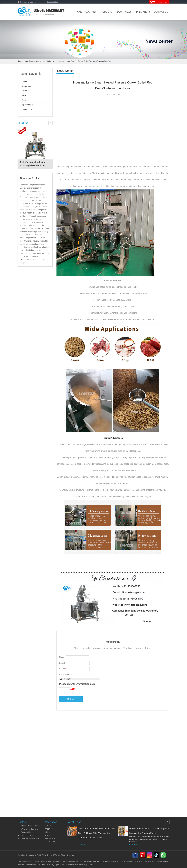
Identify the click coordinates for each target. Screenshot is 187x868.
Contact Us (27, 109)
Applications (143, 12)
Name (62, 657)
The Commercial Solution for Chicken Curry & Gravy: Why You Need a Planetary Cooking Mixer (96, 833)
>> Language (162, 2)
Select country (65, 675)
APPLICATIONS (50, 838)
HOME (79, 12)
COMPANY (49, 826)
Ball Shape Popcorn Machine (119, 861)
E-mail (62, 663)
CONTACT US (161, 12)
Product (26, 91)
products (106, 12)
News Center (29, 61)
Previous (45, 123)
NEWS (47, 835)
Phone (62, 669)
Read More (82, 844)
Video (25, 95)
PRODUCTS (49, 829)
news (128, 12)
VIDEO (118, 12)
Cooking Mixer (80, 861)
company (91, 12)
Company (26, 86)
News (25, 100)
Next (51, 123)
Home (20, 61)
